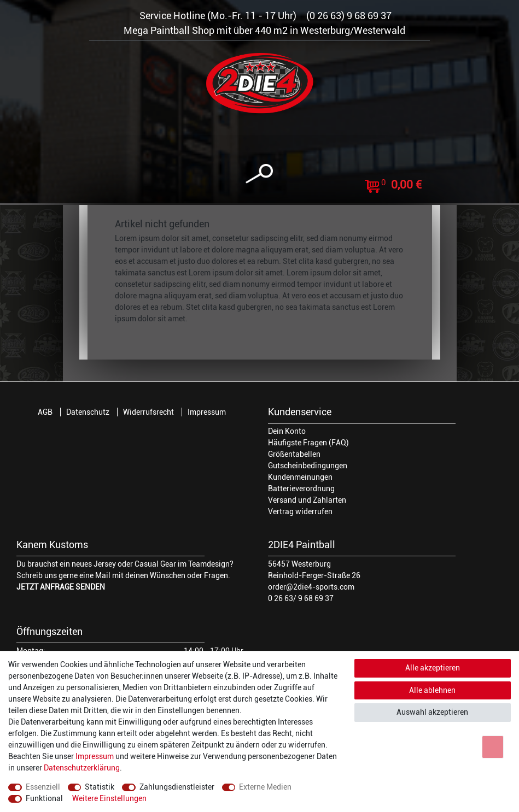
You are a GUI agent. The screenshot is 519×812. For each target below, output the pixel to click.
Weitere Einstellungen (109, 798)
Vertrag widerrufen (300, 511)
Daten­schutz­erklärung (82, 768)
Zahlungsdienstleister (177, 787)
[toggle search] (259, 174)
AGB (45, 412)
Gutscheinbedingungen (308, 466)
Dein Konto (287, 431)
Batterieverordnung (301, 489)
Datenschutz (88, 412)
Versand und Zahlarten (307, 500)
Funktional (44, 798)
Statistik (100, 787)
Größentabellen (294, 454)
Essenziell (43, 787)
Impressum (207, 412)
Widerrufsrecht (148, 412)
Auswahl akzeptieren (432, 712)
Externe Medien (265, 787)
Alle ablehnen (432, 690)
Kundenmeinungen (300, 477)
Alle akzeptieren (433, 668)
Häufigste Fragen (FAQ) (308, 443)
